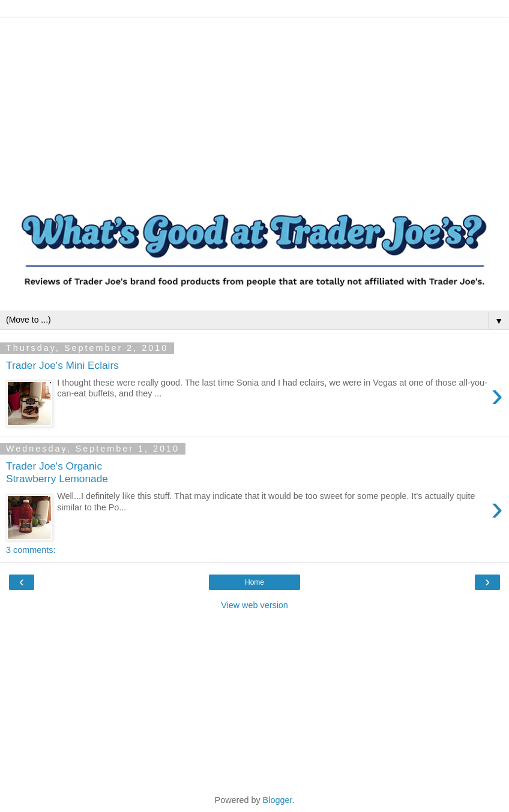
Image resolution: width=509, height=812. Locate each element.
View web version (254, 605)
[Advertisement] (254, 102)
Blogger (278, 800)
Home (254, 582)
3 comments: (31, 550)
